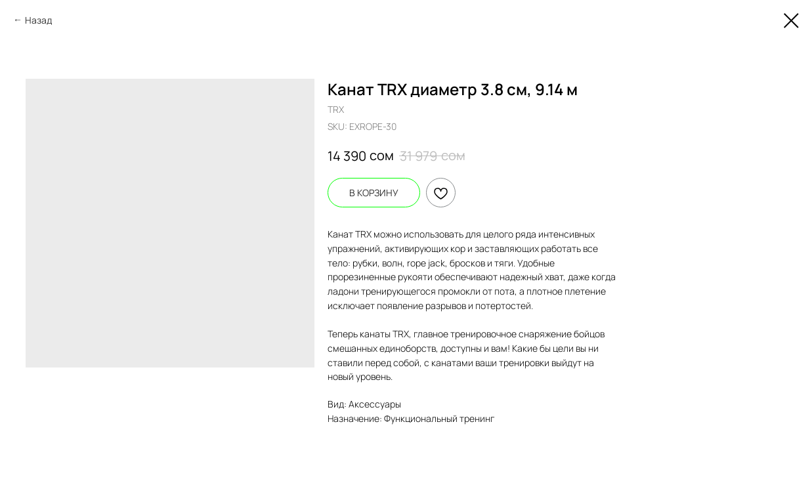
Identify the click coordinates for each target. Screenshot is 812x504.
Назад (38, 20)
